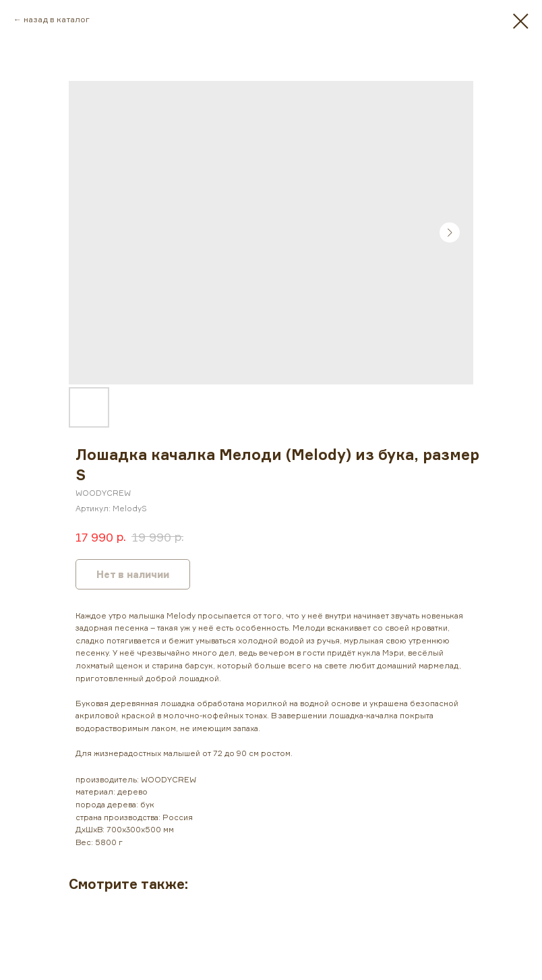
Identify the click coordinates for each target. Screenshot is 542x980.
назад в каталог (57, 19)
